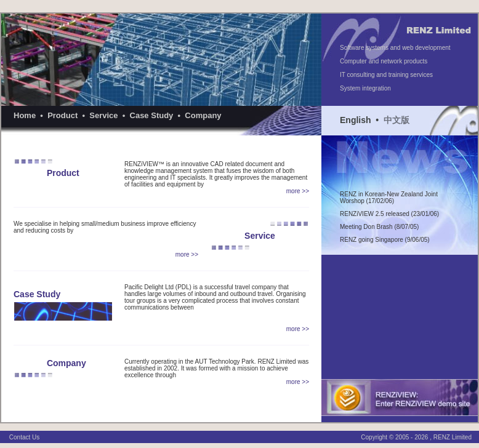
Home (25, 115)
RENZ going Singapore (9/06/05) (385, 240)
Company (203, 115)
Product (62, 115)
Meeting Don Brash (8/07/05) (379, 227)
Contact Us (24, 437)
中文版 (396, 120)
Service (103, 115)
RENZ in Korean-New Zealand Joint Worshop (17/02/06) (389, 198)
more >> (298, 191)
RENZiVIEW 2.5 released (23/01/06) (389, 214)
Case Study (152, 115)
